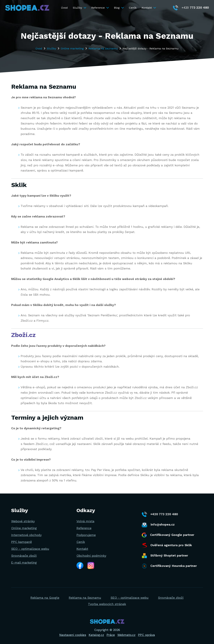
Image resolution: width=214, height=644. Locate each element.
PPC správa (146, 635)
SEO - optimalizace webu (30, 549)
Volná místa (85, 521)
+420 (191, 7)
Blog (119, 8)
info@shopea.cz (158, 525)
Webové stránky (23, 521)
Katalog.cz (96, 635)
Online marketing (72, 48)
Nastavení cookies (73, 635)
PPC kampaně (21, 542)
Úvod (64, 8)
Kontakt (149, 8)
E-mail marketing (24, 562)
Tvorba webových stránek (107, 604)
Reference (100, 8)
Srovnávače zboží (24, 556)
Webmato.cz (126, 635)
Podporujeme (86, 535)
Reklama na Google (45, 598)
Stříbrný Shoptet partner (165, 556)
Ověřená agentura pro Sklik (167, 545)
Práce (111, 635)
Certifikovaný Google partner (168, 535)
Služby (79, 8)
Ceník (133, 8)
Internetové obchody (26, 535)
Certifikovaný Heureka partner (169, 566)
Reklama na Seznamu (103, 48)
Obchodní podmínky (91, 556)
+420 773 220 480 (160, 514)
